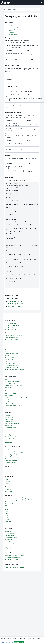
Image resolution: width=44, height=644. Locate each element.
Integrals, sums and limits (12, 365)
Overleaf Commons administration (14, 327)
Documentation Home (10, 315)
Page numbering (9, 419)
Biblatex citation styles (11, 463)
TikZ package (8, 387)
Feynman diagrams (10, 535)
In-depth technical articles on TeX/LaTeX (15, 567)
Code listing (8, 435)
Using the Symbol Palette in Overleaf (14, 373)
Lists (6, 341)
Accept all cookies (19, 642)
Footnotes (8, 441)
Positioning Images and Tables (13, 381)
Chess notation (9, 539)
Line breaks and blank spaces (12, 423)
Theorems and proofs (10, 531)
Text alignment (9, 425)
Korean (7, 519)
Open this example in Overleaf (14, 289)
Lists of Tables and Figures (12, 383)
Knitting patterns (9, 541)
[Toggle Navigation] (41, 2)
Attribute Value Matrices (11, 549)
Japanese (7, 517)
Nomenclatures (9, 403)
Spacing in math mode (11, 363)
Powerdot (8, 481)
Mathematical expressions (15, 301)
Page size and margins (11, 427)
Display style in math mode (15, 307)
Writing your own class (11, 561)
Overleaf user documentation (12, 323)
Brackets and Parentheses (11, 354)
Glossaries (8, 401)
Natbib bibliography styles (12, 457)
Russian (7, 523)
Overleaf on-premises (10, 329)
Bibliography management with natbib (15, 451)
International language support (13, 502)
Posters (7, 483)
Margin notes (8, 443)
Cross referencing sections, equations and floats (17, 397)
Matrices (7, 356)
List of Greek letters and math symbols (14, 369)
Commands (8, 490)
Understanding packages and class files (15, 555)
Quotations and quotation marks (13, 504)
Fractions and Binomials (14, 305)
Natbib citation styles (10, 459)
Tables (7, 379)
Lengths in (9, 415)
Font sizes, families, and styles (13, 469)
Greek (7, 513)
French (7, 510)
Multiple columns (9, 431)
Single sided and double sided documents (15, 429)
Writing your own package (12, 559)
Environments (9, 492)
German (7, 511)
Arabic (7, 506)
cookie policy (21, 640)
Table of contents (9, 395)
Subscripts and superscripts (15, 303)
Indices (7, 399)
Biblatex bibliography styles (12, 461)
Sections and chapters (11, 394)
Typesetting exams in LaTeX (12, 547)
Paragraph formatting (11, 421)
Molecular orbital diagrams (12, 537)
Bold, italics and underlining (12, 339)
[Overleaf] (5, 2)
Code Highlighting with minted (13, 437)
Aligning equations (10, 359)
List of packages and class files (13, 557)
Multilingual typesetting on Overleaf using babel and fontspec (20, 500)
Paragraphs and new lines (12, 338)
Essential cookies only (8, 642)
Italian (7, 515)
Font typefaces (9, 471)
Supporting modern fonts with (14, 473)
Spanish (7, 525)
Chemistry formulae (10, 533)
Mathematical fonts (10, 371)
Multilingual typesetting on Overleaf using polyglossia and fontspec (22, 498)
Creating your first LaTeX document (14, 336)
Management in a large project (13, 405)
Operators (8, 361)
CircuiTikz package (10, 543)
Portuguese (8, 521)
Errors (7, 343)
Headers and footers (10, 417)
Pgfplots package (9, 545)
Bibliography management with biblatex (15, 453)
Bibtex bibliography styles (11, 455)
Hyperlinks (8, 409)
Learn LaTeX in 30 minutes (12, 317)
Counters (7, 433)
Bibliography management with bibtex (15, 449)
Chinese (7, 508)
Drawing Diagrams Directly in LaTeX (14, 385)
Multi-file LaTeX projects (11, 407)
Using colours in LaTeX (11, 439)
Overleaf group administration (13, 325)
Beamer (7, 479)
